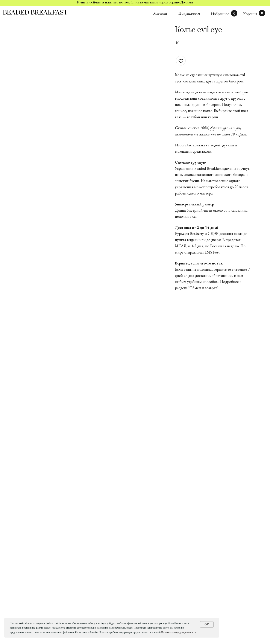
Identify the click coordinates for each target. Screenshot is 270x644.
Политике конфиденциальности (179, 632)
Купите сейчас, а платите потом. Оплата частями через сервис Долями (135, 2)
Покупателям (189, 13)
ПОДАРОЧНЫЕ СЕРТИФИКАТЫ (35, 602)
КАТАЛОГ (17, 588)
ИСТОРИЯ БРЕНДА (25, 608)
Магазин (160, 13)
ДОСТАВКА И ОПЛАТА (28, 615)
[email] (236, 610)
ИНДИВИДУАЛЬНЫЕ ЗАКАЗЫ (33, 595)
